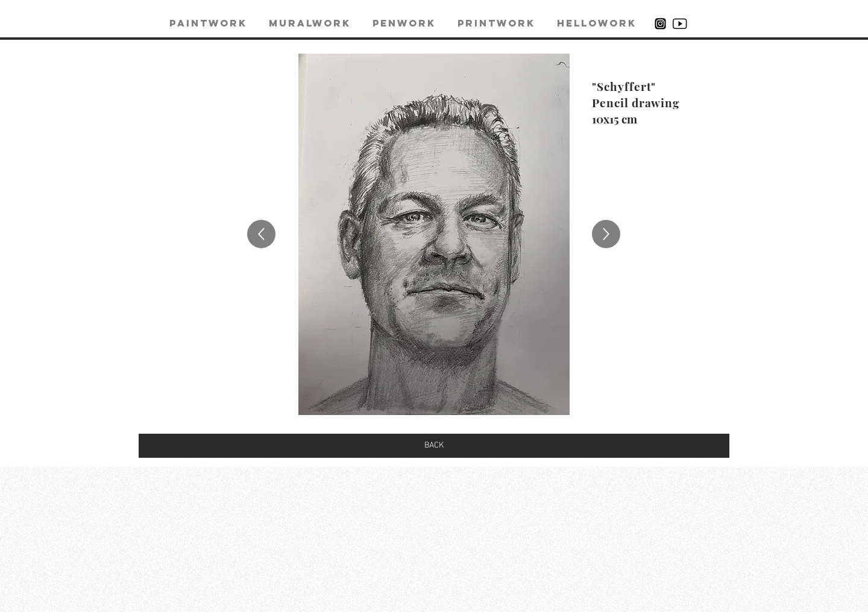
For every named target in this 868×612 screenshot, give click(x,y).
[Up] (261, 234)
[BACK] (434, 446)
